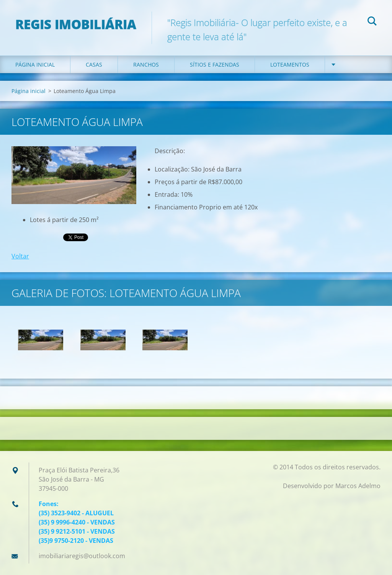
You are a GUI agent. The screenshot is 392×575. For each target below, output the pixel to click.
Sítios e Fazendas (215, 65)
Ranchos (146, 65)
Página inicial (35, 65)
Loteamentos (290, 65)
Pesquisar (372, 22)
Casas (94, 65)
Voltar (20, 256)
